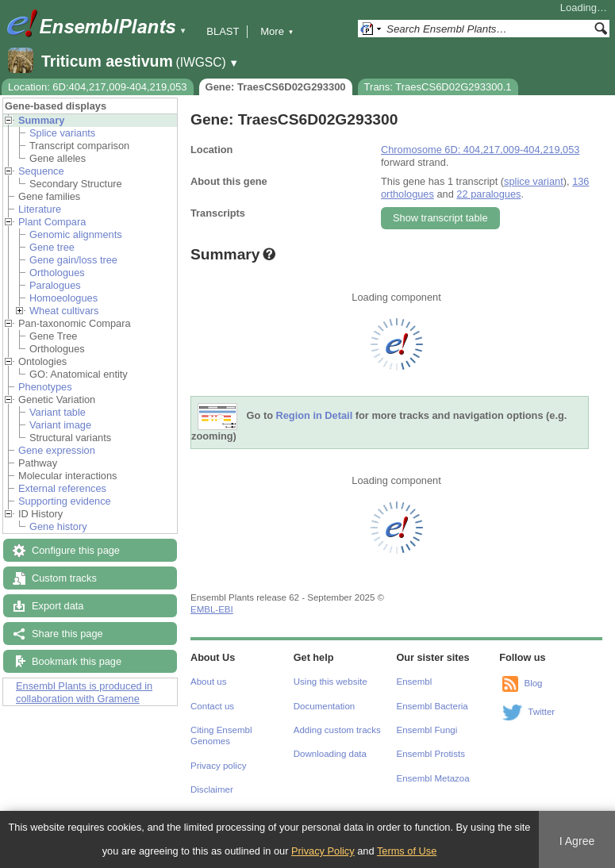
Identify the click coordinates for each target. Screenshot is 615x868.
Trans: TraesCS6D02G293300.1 (438, 87)
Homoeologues (63, 298)
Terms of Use (407, 851)
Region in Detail (315, 416)
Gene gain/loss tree (73, 260)
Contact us (212, 706)
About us (208, 682)
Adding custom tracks (337, 730)
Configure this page (76, 550)
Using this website (331, 682)
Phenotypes (45, 387)
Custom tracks (64, 578)
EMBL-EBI (212, 609)
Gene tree (52, 247)
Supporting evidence (65, 501)
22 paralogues (488, 194)
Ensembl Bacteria (432, 706)
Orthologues (57, 273)
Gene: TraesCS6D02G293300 (276, 87)
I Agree (577, 841)
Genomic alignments (76, 234)
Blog (533, 683)
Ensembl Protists (431, 754)
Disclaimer (212, 789)
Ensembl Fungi (427, 730)
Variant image (60, 425)
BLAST (223, 31)
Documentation (324, 706)
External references (62, 488)
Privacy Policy (323, 851)
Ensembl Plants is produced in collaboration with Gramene (84, 692)
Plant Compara (52, 222)
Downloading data (330, 754)
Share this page (67, 634)
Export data (58, 606)
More (277, 31)
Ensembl (415, 682)
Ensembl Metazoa (433, 778)
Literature (40, 209)
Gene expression (57, 450)
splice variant (534, 181)
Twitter (541, 712)
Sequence (41, 171)
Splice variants (62, 133)
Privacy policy (218, 766)
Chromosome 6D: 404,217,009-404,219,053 (480, 150)
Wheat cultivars (64, 311)
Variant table (58, 412)
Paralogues (55, 285)
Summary (41, 120)
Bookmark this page (77, 661)
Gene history (58, 526)
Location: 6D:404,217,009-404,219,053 (98, 87)
